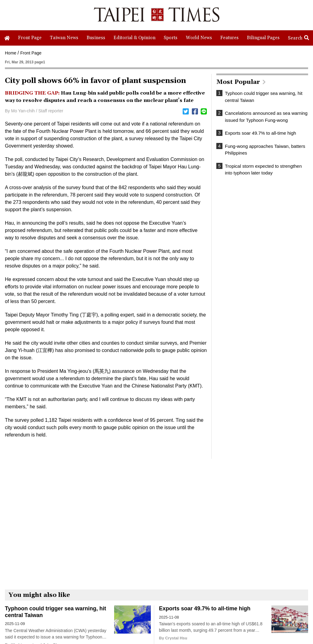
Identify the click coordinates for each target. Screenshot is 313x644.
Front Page (31, 53)
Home (11, 53)
